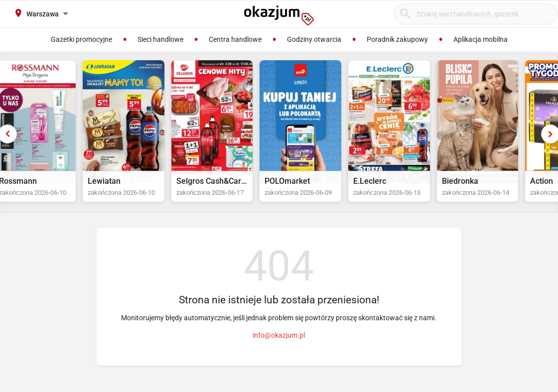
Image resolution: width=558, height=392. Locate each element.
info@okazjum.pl (279, 345)
